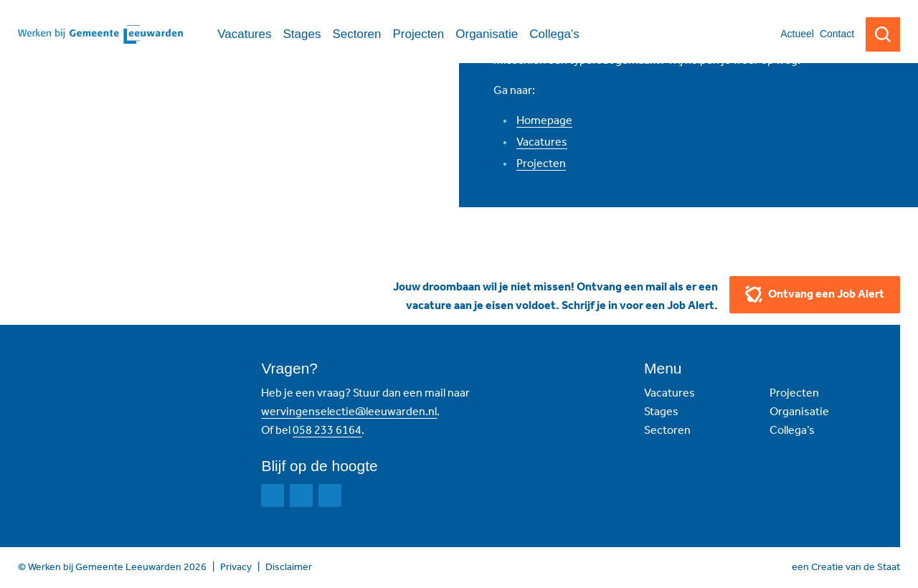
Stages (661, 411)
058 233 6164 (327, 430)
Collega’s (792, 430)
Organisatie (799, 411)
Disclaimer (289, 567)
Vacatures (542, 142)
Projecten (541, 163)
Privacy (236, 567)
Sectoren (667, 430)
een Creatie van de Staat (846, 567)
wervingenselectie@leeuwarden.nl (349, 411)
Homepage (544, 120)
